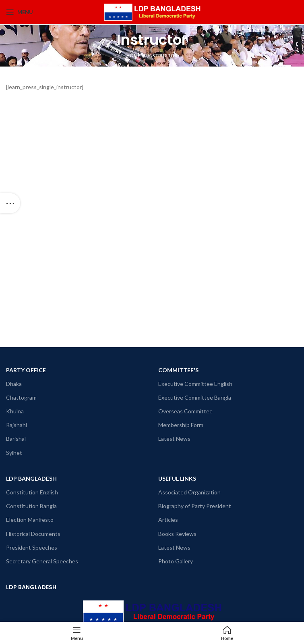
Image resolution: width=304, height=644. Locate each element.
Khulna (15, 411)
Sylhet (14, 453)
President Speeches (32, 547)
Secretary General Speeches (42, 561)
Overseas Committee (185, 411)
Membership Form (181, 425)
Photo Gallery (176, 561)
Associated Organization (189, 492)
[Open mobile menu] (20, 12)
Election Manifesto (30, 520)
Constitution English (32, 492)
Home (133, 55)
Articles (168, 520)
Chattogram (21, 397)
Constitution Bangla (31, 506)
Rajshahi (17, 425)
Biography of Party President (195, 506)
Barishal (16, 439)
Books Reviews (177, 534)
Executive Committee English (195, 384)
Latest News (174, 439)
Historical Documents (33, 534)
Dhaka (14, 384)
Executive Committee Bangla (195, 397)
